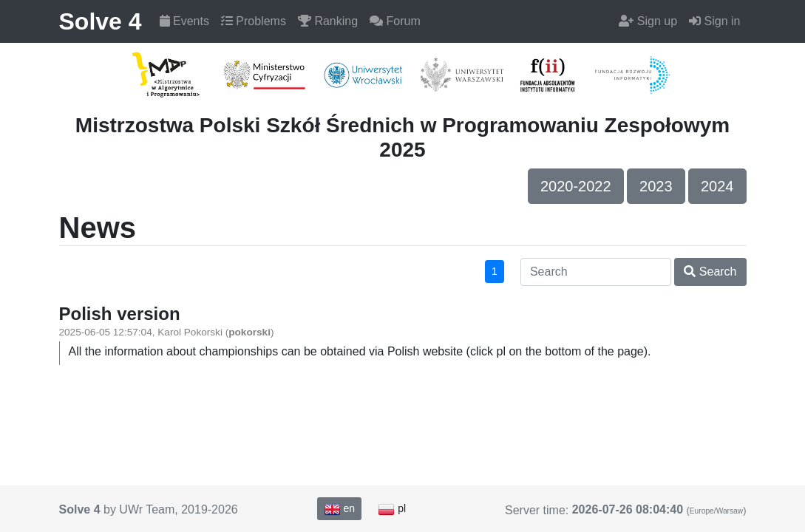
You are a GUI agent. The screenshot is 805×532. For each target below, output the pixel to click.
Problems (254, 21)
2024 (717, 186)
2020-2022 (576, 186)
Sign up (648, 21)
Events (184, 21)
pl (392, 509)
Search (710, 272)
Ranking (328, 21)
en (339, 509)
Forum (395, 21)
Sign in (714, 21)
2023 (656, 186)
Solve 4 (101, 21)
